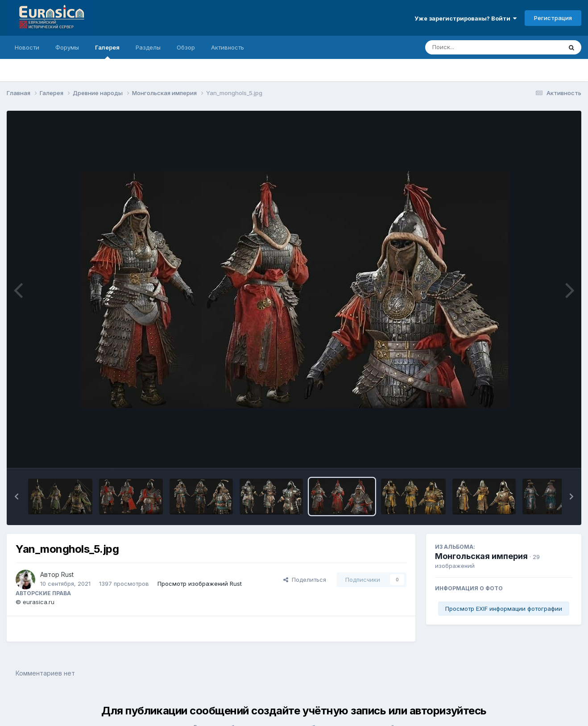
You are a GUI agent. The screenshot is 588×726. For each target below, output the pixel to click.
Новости (27, 47)
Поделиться (305, 580)
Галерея (107, 51)
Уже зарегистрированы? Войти (466, 18)
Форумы (67, 47)
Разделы (148, 47)
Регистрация (553, 18)
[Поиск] (476, 47)
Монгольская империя (481, 556)
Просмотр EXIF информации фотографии (504, 609)
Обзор (186, 47)
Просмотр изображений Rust (200, 584)
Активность (228, 47)
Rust (67, 574)
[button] (17, 497)
